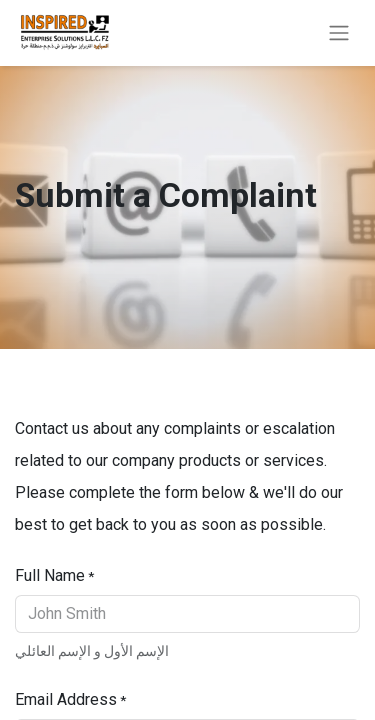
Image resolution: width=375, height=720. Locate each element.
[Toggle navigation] (339, 33)
